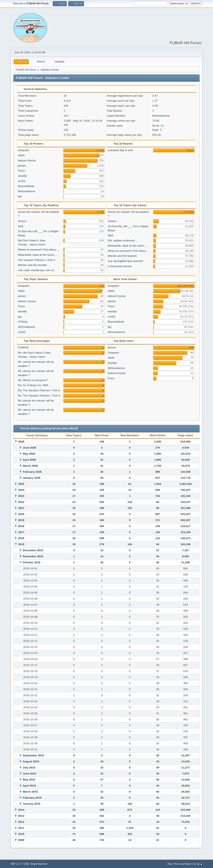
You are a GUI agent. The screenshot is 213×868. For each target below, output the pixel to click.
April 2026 (29, 460)
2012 (21, 822)
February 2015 (32, 798)
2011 (21, 828)
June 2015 (30, 774)
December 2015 (33, 550)
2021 (21, 508)
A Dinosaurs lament (120, 266)
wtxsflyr (22, 176)
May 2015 (29, 780)
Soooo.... (23, 221)
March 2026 (30, 466)
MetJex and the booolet (32, 265)
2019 (21, 520)
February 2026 (32, 472)
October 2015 (32, 562)
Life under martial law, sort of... (37, 270)
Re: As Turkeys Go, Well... (34, 385)
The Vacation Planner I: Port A (36, 260)
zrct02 (22, 181)
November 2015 (33, 556)
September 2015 (33, 755)
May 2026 (29, 454)
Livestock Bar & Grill (120, 150)
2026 (21, 442)
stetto (21, 155)
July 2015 (29, 768)
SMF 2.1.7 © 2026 (20, 864)
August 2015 (31, 761)
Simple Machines (39, 864)
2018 (21, 526)
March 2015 (30, 792)
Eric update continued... (122, 240)
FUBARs (23, 347)
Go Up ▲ (198, 864)
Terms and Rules (183, 864)
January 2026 (32, 478)
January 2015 (32, 804)
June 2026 (30, 448)
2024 (21, 490)
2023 (21, 496)
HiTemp (23, 322)
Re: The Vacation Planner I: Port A (39, 390)
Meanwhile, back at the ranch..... (38, 255)
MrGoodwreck (161, 116)
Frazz (21, 171)
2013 (21, 816)
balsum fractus (27, 160)
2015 (21, 544)
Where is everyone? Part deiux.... (38, 250)
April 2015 (29, 786)
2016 (21, 538)
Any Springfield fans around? (126, 261)
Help (170, 864)
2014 (21, 810)
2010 (21, 834)
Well (21, 226)
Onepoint (24, 150)
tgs (20, 196)
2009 (21, 840)
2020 (21, 514)
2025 (21, 484)
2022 (21, 502)
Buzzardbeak (26, 186)
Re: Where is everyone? (33, 380)
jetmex (22, 166)
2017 (21, 532)
